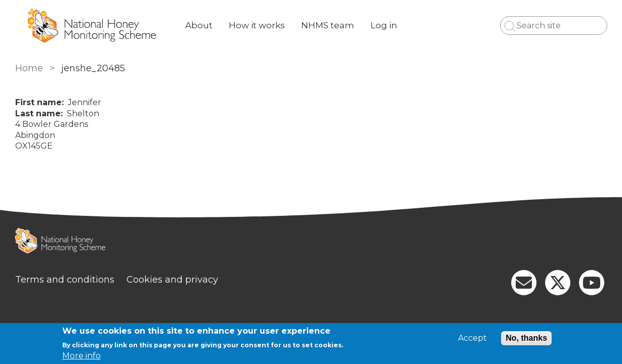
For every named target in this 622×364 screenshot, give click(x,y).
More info (81, 356)
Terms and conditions (65, 280)
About (199, 25)
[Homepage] (311, 242)
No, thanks (526, 338)
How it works (257, 25)
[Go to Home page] (92, 26)
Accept (472, 338)
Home (29, 68)
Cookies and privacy (172, 280)
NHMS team (328, 25)
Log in (384, 25)
